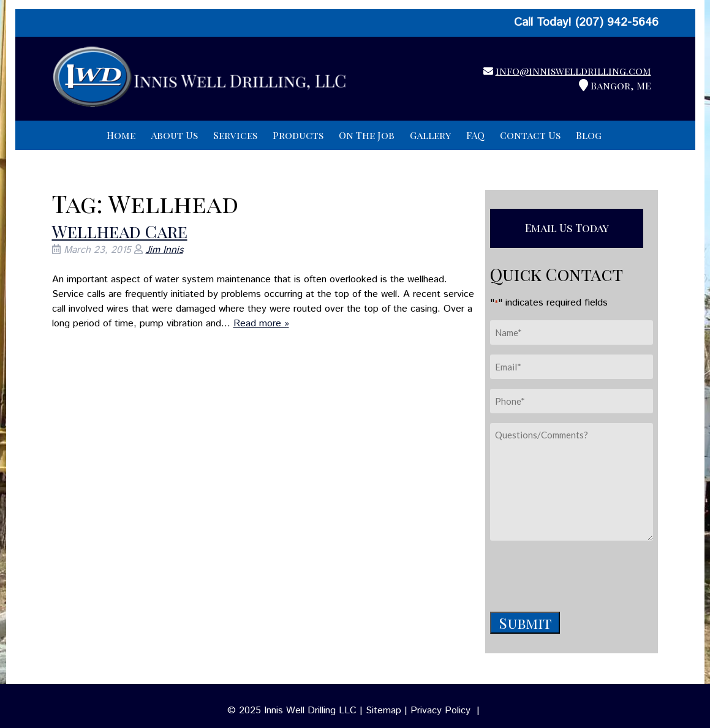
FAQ (475, 135)
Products (298, 135)
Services (235, 135)
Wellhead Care (120, 231)
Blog (589, 135)
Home (121, 135)
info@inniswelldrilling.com (573, 71)
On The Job (367, 135)
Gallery (430, 135)
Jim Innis (164, 250)
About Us (174, 135)
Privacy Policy (440, 711)
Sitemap (383, 711)
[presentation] (583, 574)
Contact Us (530, 135)
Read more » (261, 324)
